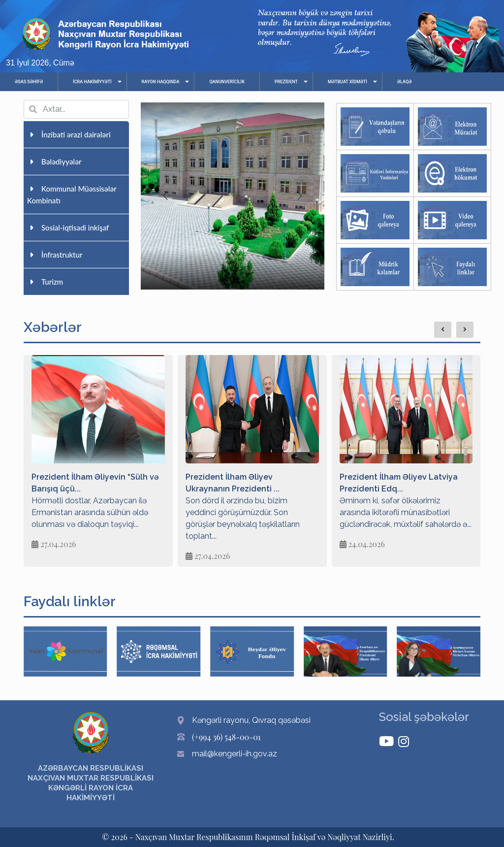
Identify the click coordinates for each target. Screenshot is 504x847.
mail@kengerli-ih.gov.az (235, 754)
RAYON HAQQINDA (161, 82)
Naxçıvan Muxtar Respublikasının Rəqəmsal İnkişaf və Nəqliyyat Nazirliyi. (265, 837)
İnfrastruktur (55, 255)
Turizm (45, 282)
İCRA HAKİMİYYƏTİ (92, 82)
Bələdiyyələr (54, 162)
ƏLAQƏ (405, 82)
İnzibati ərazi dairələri (69, 134)
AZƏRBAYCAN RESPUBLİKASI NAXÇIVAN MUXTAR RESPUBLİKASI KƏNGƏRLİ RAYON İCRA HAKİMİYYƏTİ (91, 783)
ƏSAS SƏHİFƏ (29, 82)
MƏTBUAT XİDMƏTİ (347, 82)
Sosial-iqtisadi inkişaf (68, 228)
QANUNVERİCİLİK (227, 82)
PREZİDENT (286, 82)
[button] (300, 196)
